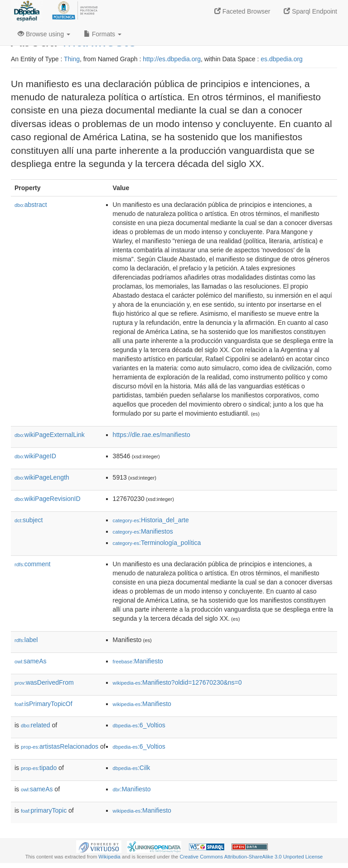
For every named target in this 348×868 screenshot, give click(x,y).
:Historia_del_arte (151, 520)
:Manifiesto (138, 661)
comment (32, 564)
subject (29, 520)
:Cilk (132, 768)
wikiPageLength (42, 477)
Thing (72, 59)
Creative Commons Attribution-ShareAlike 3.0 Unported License (251, 857)
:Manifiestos (143, 531)
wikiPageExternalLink (50, 435)
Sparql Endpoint (310, 11)
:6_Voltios (139, 725)
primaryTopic (44, 810)
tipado (39, 768)
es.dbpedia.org (282, 59)
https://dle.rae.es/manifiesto (152, 435)
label (26, 640)
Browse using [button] (44, 34)
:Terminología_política (157, 543)
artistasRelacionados (60, 746)
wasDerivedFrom (44, 682)
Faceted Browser (242, 11)
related (36, 725)
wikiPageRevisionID (48, 499)
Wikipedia (109, 857)
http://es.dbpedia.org (172, 59)
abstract (31, 205)
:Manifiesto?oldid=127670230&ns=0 (177, 682)
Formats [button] (103, 34)
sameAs (30, 661)
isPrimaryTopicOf (43, 704)
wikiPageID (35, 456)
